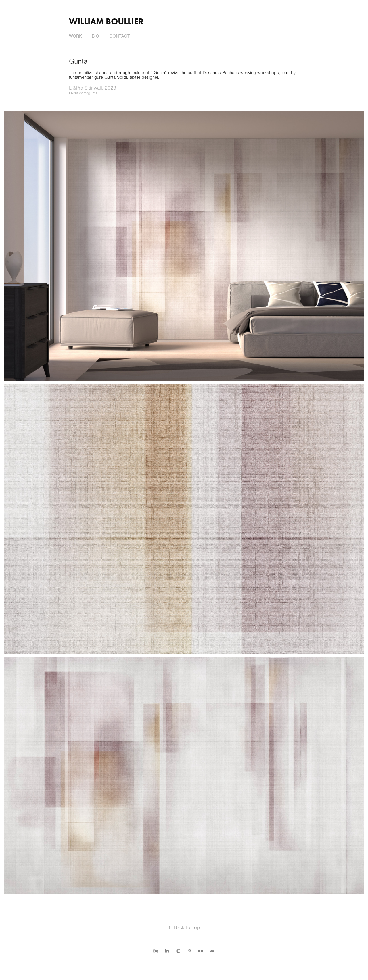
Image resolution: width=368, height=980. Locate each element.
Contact (120, 36)
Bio (95, 36)
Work (75, 36)
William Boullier (106, 21)
